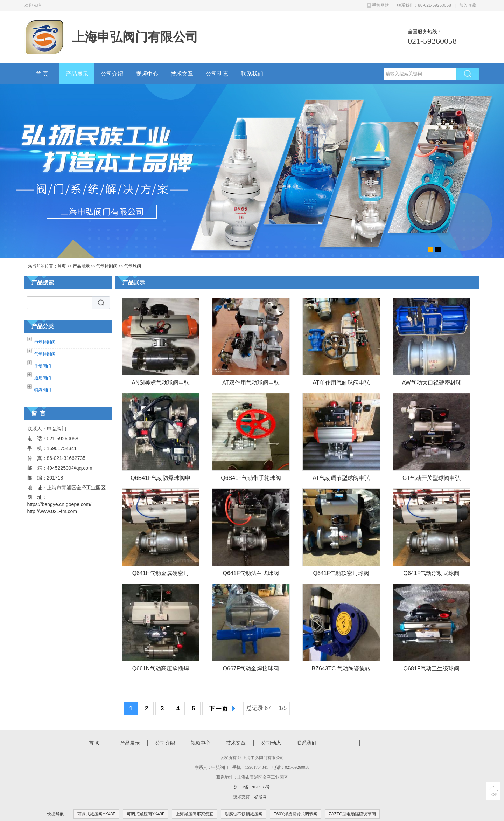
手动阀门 (43, 366)
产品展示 (77, 74)
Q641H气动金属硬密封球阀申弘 (161, 575)
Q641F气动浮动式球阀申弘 (432, 575)
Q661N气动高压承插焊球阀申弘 (161, 670)
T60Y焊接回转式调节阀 (296, 814)
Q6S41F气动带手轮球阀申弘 (251, 479)
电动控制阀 (45, 342)
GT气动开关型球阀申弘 (432, 478)
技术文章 (182, 74)
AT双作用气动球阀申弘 (251, 383)
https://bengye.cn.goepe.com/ (59, 504)
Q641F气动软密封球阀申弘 (341, 575)
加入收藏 (468, 5)
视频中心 (147, 74)
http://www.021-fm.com (52, 511)
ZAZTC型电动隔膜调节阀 (352, 814)
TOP (493, 795)
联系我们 (252, 74)
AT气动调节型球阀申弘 (341, 478)
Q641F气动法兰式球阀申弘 (251, 575)
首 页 (42, 74)
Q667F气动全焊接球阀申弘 (251, 670)
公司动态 (217, 74)
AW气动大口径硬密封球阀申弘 (431, 384)
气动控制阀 (107, 266)
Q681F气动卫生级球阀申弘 (432, 670)
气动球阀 (133, 266)
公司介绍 (112, 74)
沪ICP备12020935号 (252, 787)
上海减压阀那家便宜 (195, 814)
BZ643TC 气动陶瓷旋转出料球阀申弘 (341, 670)
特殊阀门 (43, 390)
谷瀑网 (260, 797)
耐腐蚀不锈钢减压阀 (244, 814)
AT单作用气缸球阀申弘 (341, 383)
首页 (62, 266)
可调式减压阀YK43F (96, 814)
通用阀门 (43, 378)
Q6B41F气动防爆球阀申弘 (161, 479)
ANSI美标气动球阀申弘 (160, 383)
